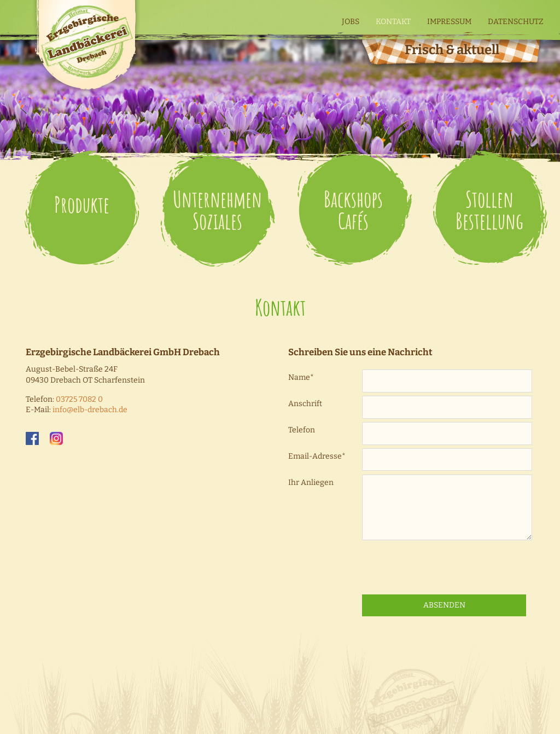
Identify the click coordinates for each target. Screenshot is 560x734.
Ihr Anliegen (311, 482)
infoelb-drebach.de (90, 410)
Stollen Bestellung (489, 210)
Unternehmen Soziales (217, 210)
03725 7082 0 (79, 399)
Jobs (351, 22)
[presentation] (445, 568)
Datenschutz (516, 22)
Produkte (82, 204)
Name (301, 377)
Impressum (449, 22)
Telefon (302, 430)
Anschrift (305, 404)
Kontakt (393, 22)
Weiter (17, 99)
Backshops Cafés (353, 210)
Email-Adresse (317, 456)
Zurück (542, 99)
